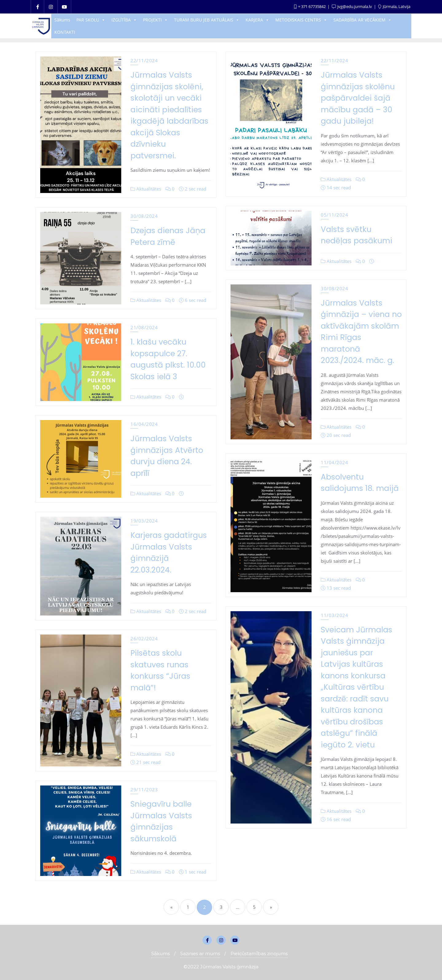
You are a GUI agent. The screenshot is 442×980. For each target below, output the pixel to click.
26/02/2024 (144, 639)
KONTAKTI (65, 32)
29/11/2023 (144, 789)
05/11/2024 (334, 215)
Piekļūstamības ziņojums (259, 953)
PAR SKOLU (91, 20)
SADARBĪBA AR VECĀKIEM (363, 20)
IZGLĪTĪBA (124, 20)
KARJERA (257, 20)
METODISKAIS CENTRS (301, 20)
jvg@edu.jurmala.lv (352, 6)
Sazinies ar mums (200, 953)
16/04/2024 (144, 424)
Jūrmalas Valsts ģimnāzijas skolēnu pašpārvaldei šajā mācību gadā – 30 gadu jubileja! (358, 98)
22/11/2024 (144, 60)
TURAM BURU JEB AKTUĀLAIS (207, 20)
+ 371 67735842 (310, 6)
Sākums (62, 20)
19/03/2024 (144, 521)
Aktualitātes (146, 189)
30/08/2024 (144, 216)
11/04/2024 (334, 462)
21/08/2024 (144, 327)
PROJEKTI (155, 20)
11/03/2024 (334, 615)
